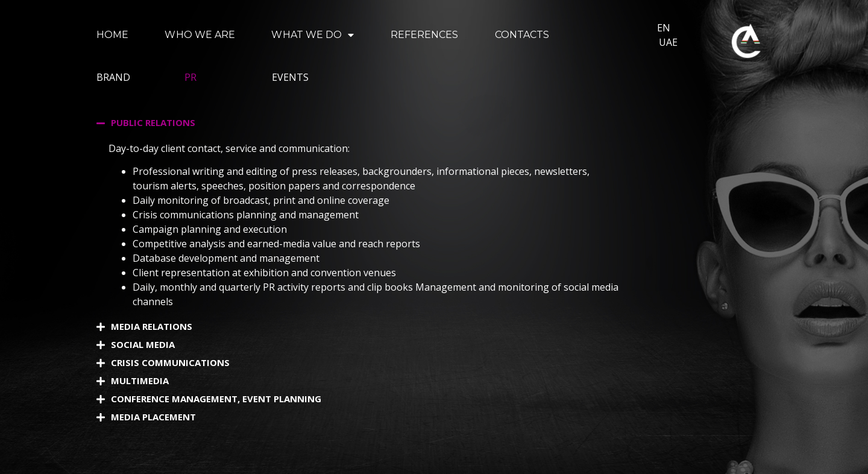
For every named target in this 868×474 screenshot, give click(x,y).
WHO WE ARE (200, 35)
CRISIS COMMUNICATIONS (170, 362)
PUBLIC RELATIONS (153, 122)
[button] (366, 123)
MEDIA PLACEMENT (153, 417)
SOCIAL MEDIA (143, 344)
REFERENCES (425, 35)
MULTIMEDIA (140, 381)
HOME (112, 35)
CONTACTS (522, 35)
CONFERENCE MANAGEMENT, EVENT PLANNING (216, 399)
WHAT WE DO (313, 35)
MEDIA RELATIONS (152, 326)
